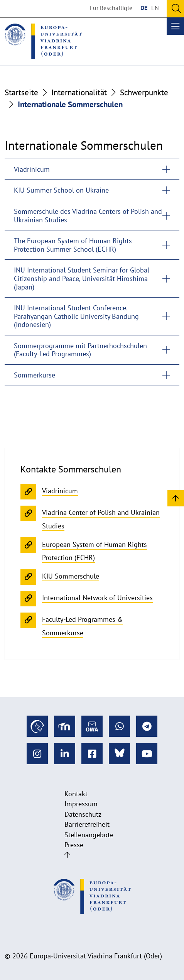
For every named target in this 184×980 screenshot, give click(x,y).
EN (155, 8)
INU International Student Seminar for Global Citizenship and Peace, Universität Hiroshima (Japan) (82, 278)
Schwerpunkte (144, 92)
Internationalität (79, 92)
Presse (74, 845)
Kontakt (76, 794)
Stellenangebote (89, 835)
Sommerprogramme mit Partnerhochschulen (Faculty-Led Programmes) (80, 350)
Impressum (81, 804)
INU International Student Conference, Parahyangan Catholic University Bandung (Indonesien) (76, 316)
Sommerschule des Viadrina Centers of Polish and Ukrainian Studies (88, 216)
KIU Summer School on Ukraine (61, 190)
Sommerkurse (35, 375)
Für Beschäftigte (111, 8)
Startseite (21, 92)
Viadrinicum (32, 169)
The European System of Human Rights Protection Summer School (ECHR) (73, 245)
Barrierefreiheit (87, 824)
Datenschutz (83, 814)
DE (144, 8)
